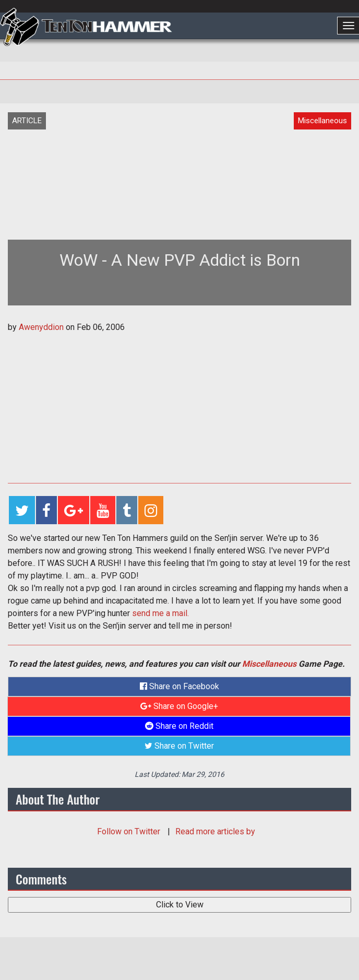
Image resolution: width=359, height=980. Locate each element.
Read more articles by (215, 831)
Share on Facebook (179, 686)
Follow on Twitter (130, 831)
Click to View (180, 905)
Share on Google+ (179, 706)
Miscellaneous (269, 664)
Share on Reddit (179, 726)
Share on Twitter (179, 746)
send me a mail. (160, 613)
